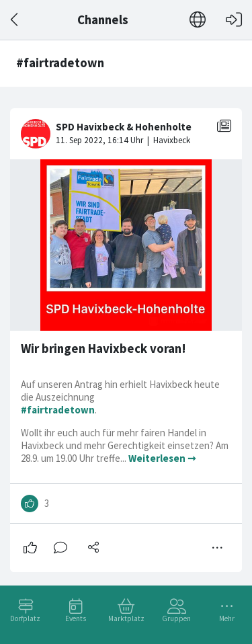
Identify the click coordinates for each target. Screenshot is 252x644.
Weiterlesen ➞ (162, 458)
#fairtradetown (58, 410)
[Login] (234, 20)
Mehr (227, 618)
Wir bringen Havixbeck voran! (103, 349)
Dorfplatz (25, 618)
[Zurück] (15, 20)
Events (76, 618)
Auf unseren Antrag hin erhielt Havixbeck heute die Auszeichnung (120, 391)
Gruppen (176, 618)
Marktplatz (126, 618)
